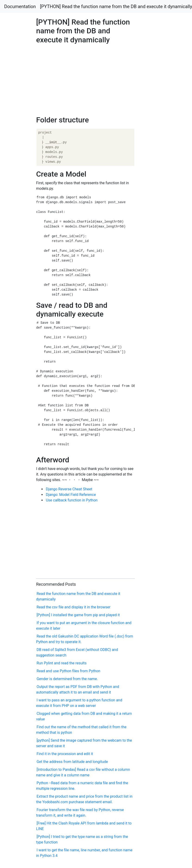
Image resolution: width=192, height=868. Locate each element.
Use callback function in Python (72, 500)
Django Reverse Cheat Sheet (69, 489)
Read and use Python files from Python (68, 671)
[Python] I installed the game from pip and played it (78, 615)
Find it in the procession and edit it (65, 754)
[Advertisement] (154, 243)
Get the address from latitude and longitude (72, 762)
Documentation (20, 6)
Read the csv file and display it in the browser (74, 607)
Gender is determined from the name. (67, 679)
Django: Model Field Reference (71, 495)
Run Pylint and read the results (62, 663)
